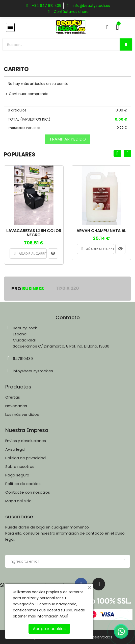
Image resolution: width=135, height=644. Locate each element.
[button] (10, 27)
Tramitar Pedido (68, 139)
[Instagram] (99, 584)
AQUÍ (64, 616)
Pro (28, 289)
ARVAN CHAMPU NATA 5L (101, 231)
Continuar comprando (26, 94)
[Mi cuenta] (108, 27)
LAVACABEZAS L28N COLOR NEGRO (34, 233)
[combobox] (58, 44)
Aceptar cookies (49, 629)
